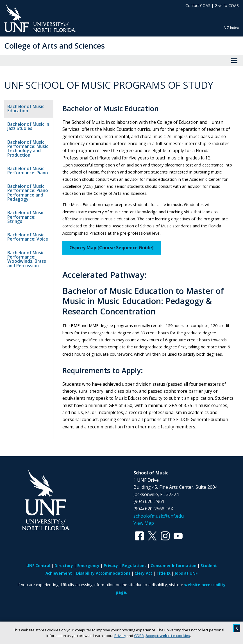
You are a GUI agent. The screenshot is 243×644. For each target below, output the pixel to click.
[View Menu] (234, 61)
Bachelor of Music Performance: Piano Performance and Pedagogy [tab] (28, 193)
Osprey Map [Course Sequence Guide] (117, 255)
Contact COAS (198, 5)
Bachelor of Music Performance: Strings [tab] (29, 215)
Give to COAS (227, 5)
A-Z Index (231, 28)
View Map (144, 544)
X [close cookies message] (237, 628)
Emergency (88, 587)
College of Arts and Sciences (54, 46)
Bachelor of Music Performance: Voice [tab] (28, 233)
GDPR (139, 636)
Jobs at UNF (186, 594)
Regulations (134, 587)
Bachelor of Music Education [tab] (26, 109)
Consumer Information (173, 587)
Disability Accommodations (103, 594)
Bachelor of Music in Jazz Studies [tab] (28, 126)
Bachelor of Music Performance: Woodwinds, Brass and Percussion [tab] (27, 255)
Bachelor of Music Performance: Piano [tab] (28, 171)
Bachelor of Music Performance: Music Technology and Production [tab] (28, 149)
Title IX (163, 594)
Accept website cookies (168, 636)
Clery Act (143, 594)
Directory (64, 587)
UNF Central (38, 587)
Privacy (120, 636)
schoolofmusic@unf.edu (159, 537)
